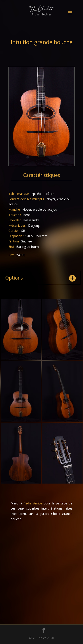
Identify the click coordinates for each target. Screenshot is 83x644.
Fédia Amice (33, 503)
